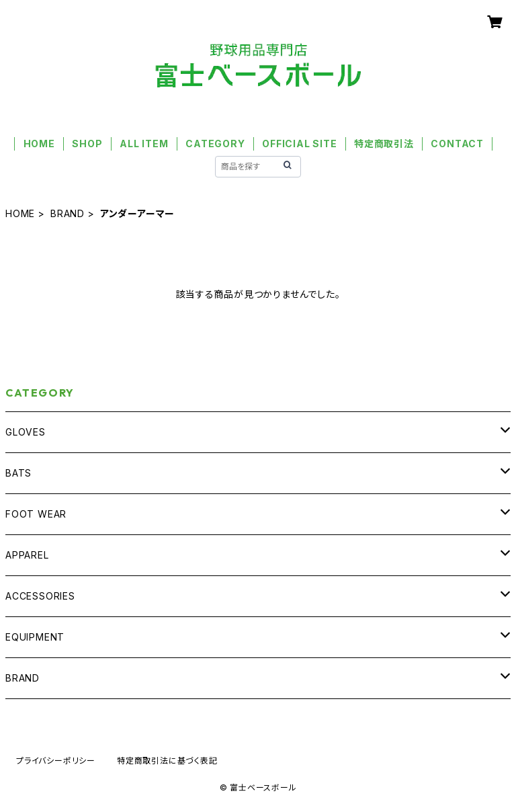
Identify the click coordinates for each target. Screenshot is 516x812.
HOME (39, 144)
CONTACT (457, 144)
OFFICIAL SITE (299, 144)
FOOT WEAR (36, 514)
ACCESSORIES (40, 596)
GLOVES (26, 432)
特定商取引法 (384, 144)
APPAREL (27, 555)
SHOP (87, 144)
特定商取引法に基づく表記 (167, 761)
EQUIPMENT (35, 637)
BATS (18, 473)
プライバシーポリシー (56, 761)
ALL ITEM (144, 144)
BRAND (68, 213)
